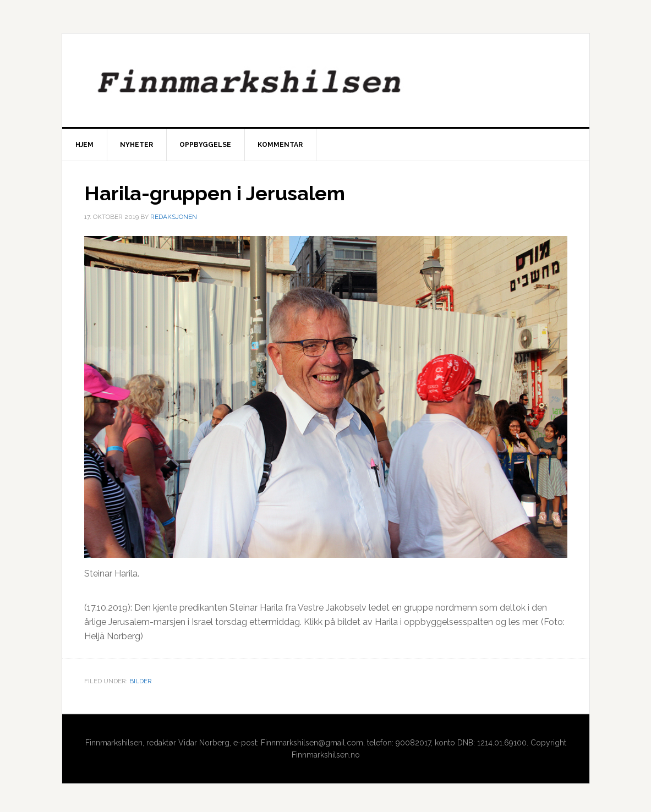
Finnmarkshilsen (326, 80)
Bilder (141, 681)
